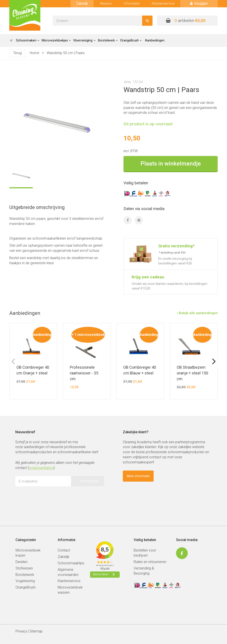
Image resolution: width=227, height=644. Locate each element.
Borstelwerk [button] (108, 40)
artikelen (186, 21)
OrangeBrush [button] (131, 40)
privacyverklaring (41, 468)
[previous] (14, 361)
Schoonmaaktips (71, 563)
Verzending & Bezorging (144, 571)
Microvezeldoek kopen (28, 553)
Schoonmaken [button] (28, 40)
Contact (64, 550)
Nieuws (106, 3)
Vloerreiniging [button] (84, 40)
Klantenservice (163, 3)
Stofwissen (24, 568)
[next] (213, 361)
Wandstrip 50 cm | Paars (66, 53)
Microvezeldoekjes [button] (56, 40)
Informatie (132, 3)
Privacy (21, 631)
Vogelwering (25, 581)
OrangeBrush (25, 587)
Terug (17, 53)
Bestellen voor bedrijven (145, 553)
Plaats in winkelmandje (171, 163)
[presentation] (49, 498)
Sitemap (36, 631)
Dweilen (22, 562)
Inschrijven (90, 481)
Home (34, 53)
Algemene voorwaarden (68, 572)
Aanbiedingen (155, 40)
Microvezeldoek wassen (70, 590)
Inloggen (199, 3)
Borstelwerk (25, 575)
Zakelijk (82, 3)
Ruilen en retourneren (150, 562)
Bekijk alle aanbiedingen (197, 313)
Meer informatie (138, 476)
